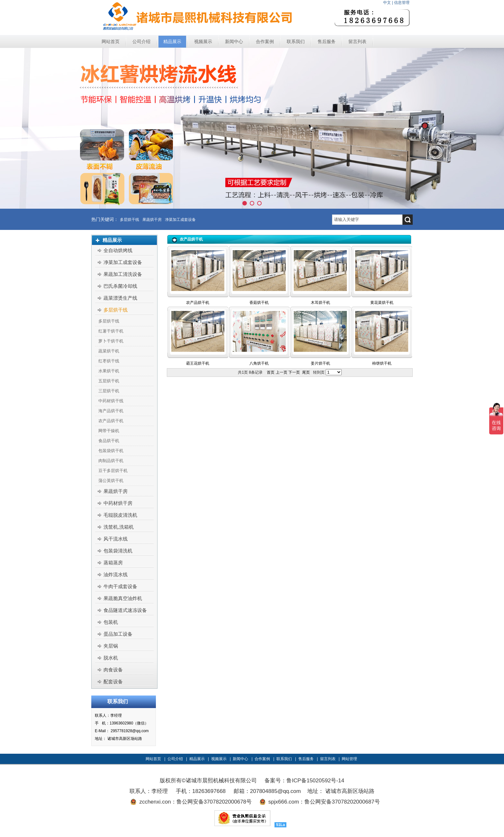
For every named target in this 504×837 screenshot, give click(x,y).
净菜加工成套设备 (180, 220)
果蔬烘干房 (152, 220)
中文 (387, 3)
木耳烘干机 (320, 303)
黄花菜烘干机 (382, 303)
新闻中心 (240, 759)
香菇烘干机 (259, 303)
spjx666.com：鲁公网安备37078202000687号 (324, 802)
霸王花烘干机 (198, 363)
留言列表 (328, 759)
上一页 (282, 372)
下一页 (294, 372)
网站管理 (349, 759)
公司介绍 (175, 759)
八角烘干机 (259, 363)
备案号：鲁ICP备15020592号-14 (304, 781)
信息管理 (402, 3)
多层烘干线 (130, 220)
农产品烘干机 (198, 303)
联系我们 (284, 759)
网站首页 (153, 759)
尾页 (306, 372)
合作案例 (262, 759)
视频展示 (219, 759)
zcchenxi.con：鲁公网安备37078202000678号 (195, 802)
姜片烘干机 (320, 363)
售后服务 (306, 759)
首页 (271, 372)
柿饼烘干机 (382, 363)
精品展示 (197, 759)
